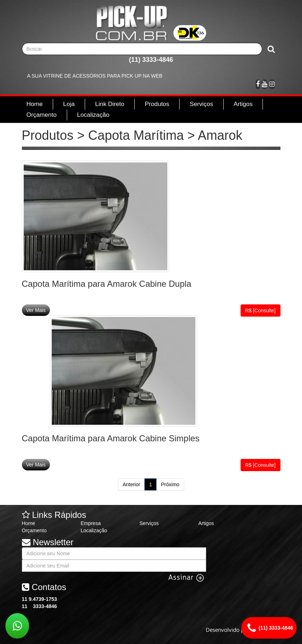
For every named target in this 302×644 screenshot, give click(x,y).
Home (35, 104)
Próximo (170, 484)
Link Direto (110, 104)
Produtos (157, 104)
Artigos (243, 104)
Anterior (131, 484)
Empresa (90, 523)
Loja (69, 104)
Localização (93, 115)
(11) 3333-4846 (151, 60)
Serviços (201, 104)
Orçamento (42, 115)
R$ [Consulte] (261, 310)
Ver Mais (36, 310)
